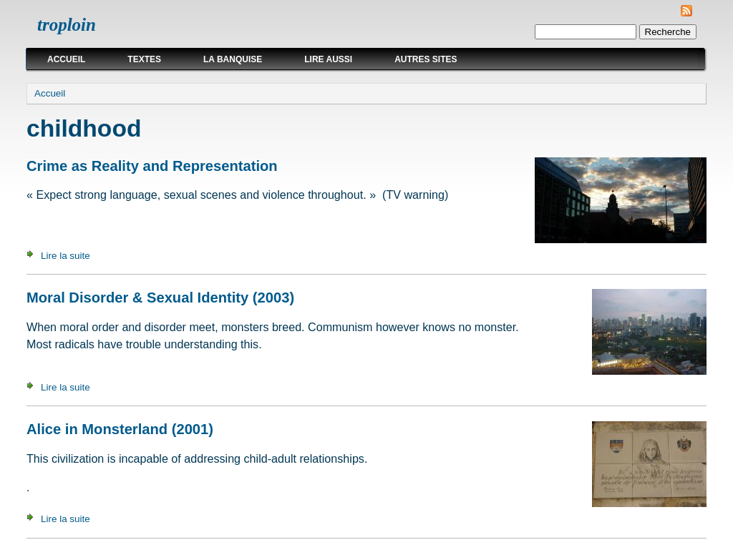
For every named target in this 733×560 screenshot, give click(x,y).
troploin (67, 25)
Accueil (66, 59)
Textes (144, 59)
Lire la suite (65, 256)
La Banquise (233, 59)
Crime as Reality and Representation (152, 166)
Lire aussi (328, 59)
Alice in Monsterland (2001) (120, 429)
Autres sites (426, 59)
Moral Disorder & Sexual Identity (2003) (160, 298)
